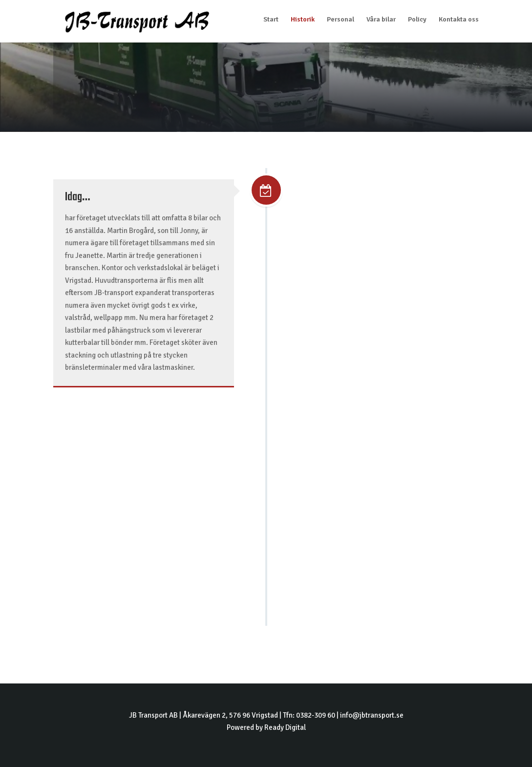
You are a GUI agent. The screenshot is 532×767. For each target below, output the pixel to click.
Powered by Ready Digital (266, 727)
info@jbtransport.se (372, 715)
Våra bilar (381, 20)
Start (271, 20)
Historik (303, 20)
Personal (340, 20)
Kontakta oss (459, 20)
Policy (417, 20)
